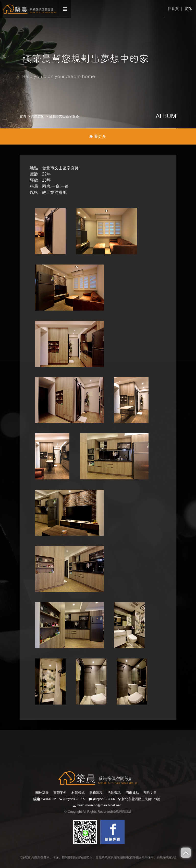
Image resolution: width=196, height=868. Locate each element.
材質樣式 (78, 793)
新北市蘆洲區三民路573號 (141, 799)
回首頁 (173, 9)
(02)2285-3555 (74, 799)
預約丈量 (150, 793)
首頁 (23, 116)
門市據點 (132, 793)
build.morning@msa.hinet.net (99, 805)
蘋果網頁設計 (122, 811)
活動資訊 (114, 793)
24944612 (48, 799)
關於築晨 (42, 793)
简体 (189, 9)
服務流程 (96, 793)
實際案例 (38, 116)
